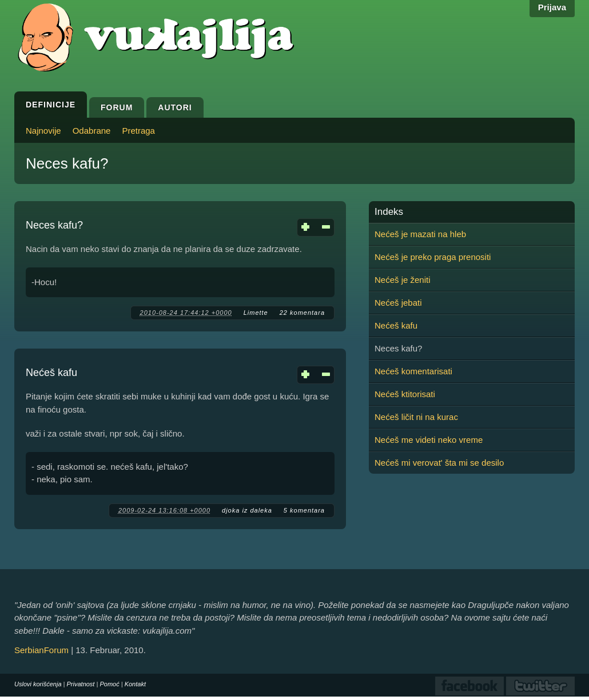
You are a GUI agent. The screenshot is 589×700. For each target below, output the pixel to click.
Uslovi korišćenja (38, 684)
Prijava (552, 7)
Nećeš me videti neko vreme (429, 440)
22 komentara (302, 313)
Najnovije (43, 131)
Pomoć (109, 684)
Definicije (51, 105)
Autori (175, 107)
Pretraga (138, 131)
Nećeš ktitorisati (405, 394)
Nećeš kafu (51, 373)
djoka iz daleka (247, 510)
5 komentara (304, 510)
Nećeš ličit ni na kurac (416, 417)
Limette (256, 313)
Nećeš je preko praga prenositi (433, 257)
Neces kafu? (54, 225)
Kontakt (135, 684)
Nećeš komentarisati (413, 371)
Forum (117, 107)
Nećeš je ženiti (403, 280)
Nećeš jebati (398, 303)
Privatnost (81, 684)
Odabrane (92, 131)
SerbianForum (41, 650)
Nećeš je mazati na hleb (420, 234)
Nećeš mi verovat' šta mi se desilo (439, 463)
